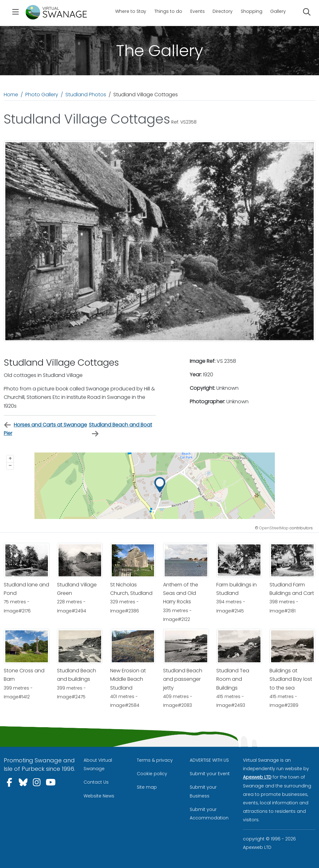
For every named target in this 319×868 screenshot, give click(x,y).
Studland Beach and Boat (121, 429)
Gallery (278, 11)
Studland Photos (86, 95)
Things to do (168, 11)
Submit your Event (210, 774)
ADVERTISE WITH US (209, 760)
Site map (147, 787)
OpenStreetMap (274, 528)
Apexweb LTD (257, 777)
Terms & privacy (155, 760)
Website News (99, 796)
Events (198, 11)
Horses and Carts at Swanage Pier (45, 429)
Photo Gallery (42, 95)
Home (11, 95)
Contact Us (96, 782)
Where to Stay (131, 11)
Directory (223, 11)
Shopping (252, 11)
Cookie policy (152, 774)
